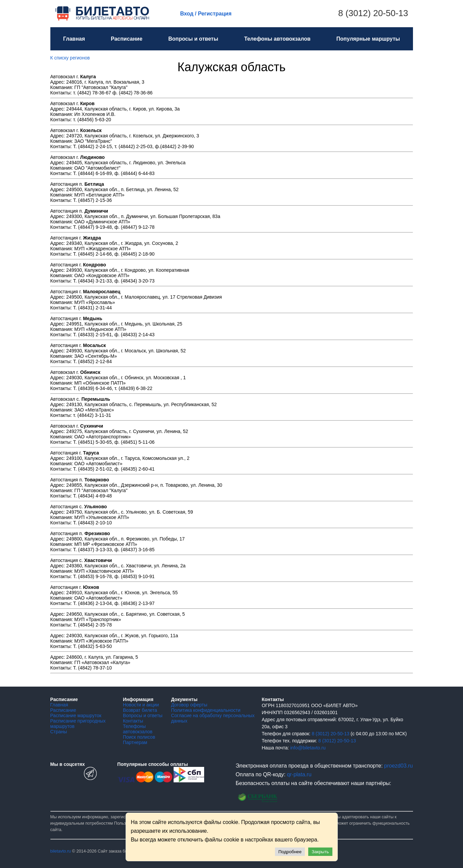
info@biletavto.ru (308, 748)
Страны (59, 732)
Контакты (133, 721)
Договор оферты (189, 705)
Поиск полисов (139, 737)
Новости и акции (141, 705)
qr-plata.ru (299, 774)
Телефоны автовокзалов (277, 39)
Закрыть (320, 852)
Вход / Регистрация (206, 14)
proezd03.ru (398, 766)
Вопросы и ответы (193, 39)
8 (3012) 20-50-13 (373, 13)
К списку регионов (70, 58)
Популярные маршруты (368, 39)
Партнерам (135, 742)
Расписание (127, 39)
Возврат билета (140, 710)
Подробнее (290, 852)
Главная (74, 39)
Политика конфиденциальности (206, 710)
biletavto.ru (61, 851)
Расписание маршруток (76, 715)
